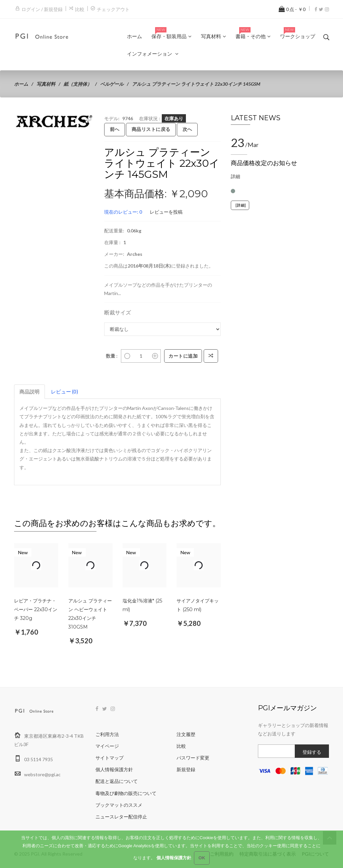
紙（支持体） (78, 84)
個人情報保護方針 (114, 769)
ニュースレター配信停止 (121, 817)
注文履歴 (186, 734)
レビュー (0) (64, 391)
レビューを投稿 (166, 212)
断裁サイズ (118, 312)
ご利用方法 (107, 734)
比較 (80, 9)
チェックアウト (113, 9)
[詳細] (240, 205)
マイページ (107, 746)
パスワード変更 (193, 758)
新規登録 (186, 769)
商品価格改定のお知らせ (264, 163)
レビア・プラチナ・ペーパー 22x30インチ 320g (36, 609)
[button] (88, 120)
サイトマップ (110, 758)
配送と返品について (117, 781)
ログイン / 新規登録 (42, 9)
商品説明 (29, 391)
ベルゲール (112, 84)
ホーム (21, 84)
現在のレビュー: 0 (123, 212)
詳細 (235, 176)
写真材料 (46, 84)
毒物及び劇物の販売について (126, 793)
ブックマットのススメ (119, 805)
